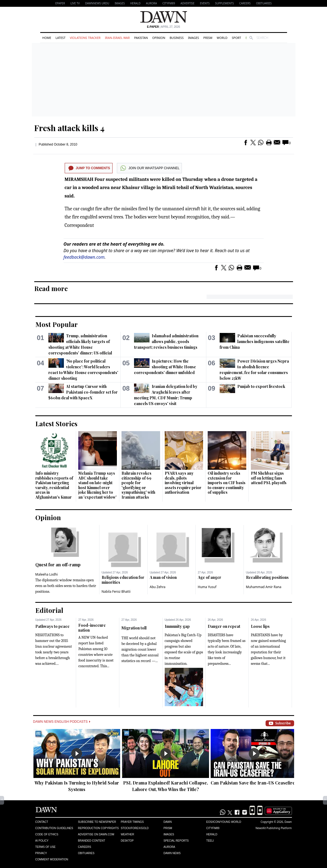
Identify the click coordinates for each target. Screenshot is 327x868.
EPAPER (60, 3)
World (222, 38)
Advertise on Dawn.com (96, 834)
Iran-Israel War (117, 38)
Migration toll (134, 628)
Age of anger (210, 577)
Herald (135, 3)
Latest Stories (56, 424)
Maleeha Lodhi (47, 574)
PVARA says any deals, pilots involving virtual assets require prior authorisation (183, 483)
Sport (236, 38)
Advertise (187, 3)
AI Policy (42, 841)
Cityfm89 (213, 828)
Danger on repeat (224, 626)
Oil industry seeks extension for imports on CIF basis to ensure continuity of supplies (227, 483)
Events (205, 3)
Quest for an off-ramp (58, 565)
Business (177, 38)
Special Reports (176, 841)
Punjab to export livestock (261, 386)
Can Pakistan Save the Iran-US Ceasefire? (254, 783)
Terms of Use (46, 847)
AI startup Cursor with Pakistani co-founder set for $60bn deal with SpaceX (83, 392)
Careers (245, 3)
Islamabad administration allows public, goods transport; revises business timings (166, 342)
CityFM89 (169, 3)
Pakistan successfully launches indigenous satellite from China (255, 342)
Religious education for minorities (123, 580)
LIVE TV (75, 3)
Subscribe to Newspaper (97, 822)
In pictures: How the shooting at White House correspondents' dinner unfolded (165, 367)
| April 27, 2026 (164, 27)
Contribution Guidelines (54, 828)
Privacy (41, 853)
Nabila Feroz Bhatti (116, 591)
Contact (42, 822)
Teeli (210, 841)
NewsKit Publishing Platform (274, 828)
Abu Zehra (158, 587)
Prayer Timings (132, 822)
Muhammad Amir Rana (264, 587)
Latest (60, 38)
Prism (208, 38)
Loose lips (260, 626)
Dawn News (172, 853)
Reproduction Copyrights (98, 828)
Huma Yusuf (207, 587)
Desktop (127, 841)
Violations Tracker (85, 38)
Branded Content (92, 841)
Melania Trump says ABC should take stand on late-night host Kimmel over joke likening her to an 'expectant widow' (97, 485)
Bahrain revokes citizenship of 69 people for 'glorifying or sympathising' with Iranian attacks (138, 485)
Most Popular (57, 324)
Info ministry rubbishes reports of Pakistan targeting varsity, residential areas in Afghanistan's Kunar (54, 485)
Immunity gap (177, 626)
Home (47, 38)
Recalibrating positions (267, 577)
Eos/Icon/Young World (224, 822)
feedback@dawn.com (84, 257)
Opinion (159, 38)
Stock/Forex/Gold (135, 828)
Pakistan (141, 38)
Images (120, 3)
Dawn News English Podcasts (62, 722)
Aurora (151, 3)
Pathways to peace (52, 626)
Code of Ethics (47, 834)
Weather (127, 834)
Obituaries (264, 3)
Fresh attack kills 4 (69, 128)
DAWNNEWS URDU (97, 3)
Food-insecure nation (92, 628)
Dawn (167, 822)
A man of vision (163, 577)
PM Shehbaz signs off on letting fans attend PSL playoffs (269, 478)
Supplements (224, 3)
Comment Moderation (52, 859)
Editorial (49, 610)
